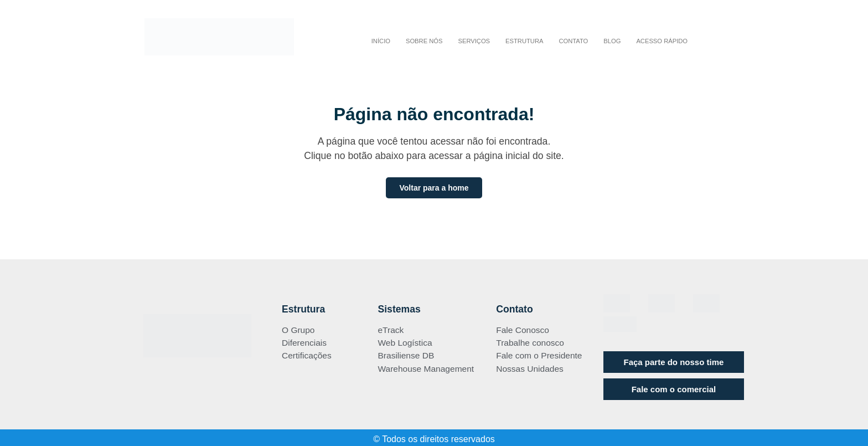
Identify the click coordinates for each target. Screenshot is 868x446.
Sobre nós (424, 41)
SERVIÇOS (474, 41)
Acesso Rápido (662, 41)
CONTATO (573, 41)
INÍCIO (381, 41)
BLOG (612, 41)
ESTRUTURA (524, 41)
